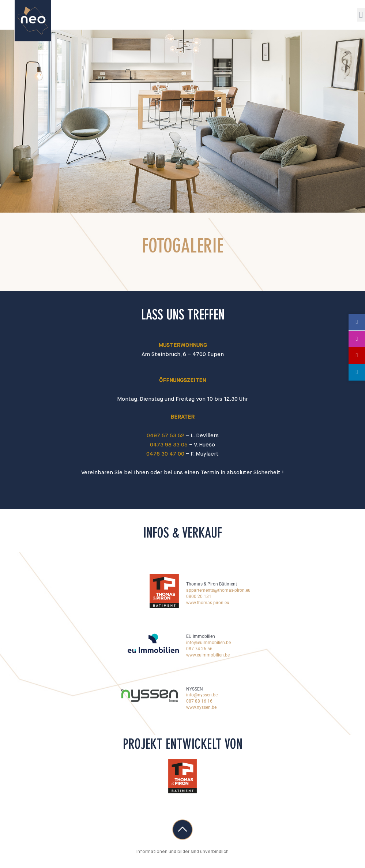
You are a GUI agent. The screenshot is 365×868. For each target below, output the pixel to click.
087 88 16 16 (199, 701)
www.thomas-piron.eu (208, 603)
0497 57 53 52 (165, 436)
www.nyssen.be (201, 707)
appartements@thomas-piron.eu (218, 590)
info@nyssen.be (202, 695)
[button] (361, 15)
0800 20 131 (199, 596)
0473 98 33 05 (169, 445)
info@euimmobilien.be (208, 643)
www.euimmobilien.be (208, 655)
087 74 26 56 (199, 649)
